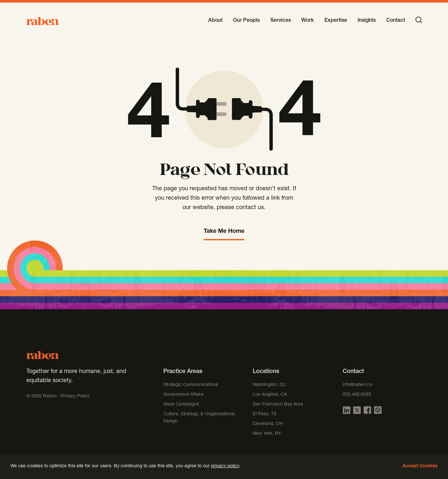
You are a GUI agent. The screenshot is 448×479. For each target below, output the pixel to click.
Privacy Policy (75, 396)
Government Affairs (183, 395)
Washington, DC (269, 385)
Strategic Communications (191, 385)
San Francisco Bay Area (278, 405)
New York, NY (267, 434)
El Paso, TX (265, 414)
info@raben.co (357, 385)
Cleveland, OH (268, 424)
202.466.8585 (357, 395)
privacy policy (225, 466)
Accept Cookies (420, 466)
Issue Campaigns (182, 405)
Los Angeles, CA (270, 395)
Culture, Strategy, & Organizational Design (199, 418)
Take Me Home (224, 232)
